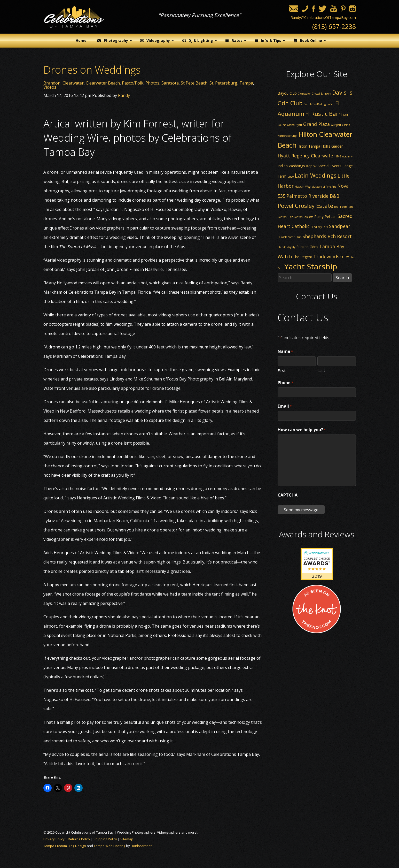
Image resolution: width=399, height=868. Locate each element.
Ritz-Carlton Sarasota (300, 217)
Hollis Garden (332, 146)
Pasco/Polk (133, 83)
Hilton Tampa (309, 146)
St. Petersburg (223, 83)
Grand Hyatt (295, 125)
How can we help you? (302, 430)
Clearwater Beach (103, 83)
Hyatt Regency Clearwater (306, 156)
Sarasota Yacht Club (290, 237)
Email (285, 406)
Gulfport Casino (340, 125)
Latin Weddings (316, 175)
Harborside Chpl (287, 136)
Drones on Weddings (92, 70)
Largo (291, 177)
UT (343, 257)
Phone (285, 383)
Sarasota (170, 83)
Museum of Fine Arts (324, 187)
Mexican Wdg (303, 187)
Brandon (52, 83)
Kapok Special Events (324, 166)
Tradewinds (326, 256)
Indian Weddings (291, 166)
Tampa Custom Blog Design (65, 846)
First (282, 370)
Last (321, 370)
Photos (152, 83)
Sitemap (127, 839)
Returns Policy (79, 839)
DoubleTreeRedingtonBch (319, 104)
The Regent (303, 257)
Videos (50, 87)
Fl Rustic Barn (324, 113)
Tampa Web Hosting (109, 846)
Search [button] (342, 278)
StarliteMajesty (287, 247)
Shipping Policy (105, 839)
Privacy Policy (54, 839)
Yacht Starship (311, 266)
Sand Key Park (319, 227)
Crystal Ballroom (321, 94)
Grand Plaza (316, 124)
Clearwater (73, 83)
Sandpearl (340, 226)
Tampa (246, 83)
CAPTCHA (288, 495)
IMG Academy (344, 156)
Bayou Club (287, 93)
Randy (124, 95)
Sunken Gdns (307, 247)
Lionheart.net (141, 846)
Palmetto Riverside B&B (313, 196)
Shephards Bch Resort (327, 236)
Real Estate (341, 207)
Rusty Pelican (325, 216)
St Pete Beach (194, 83)
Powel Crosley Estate (305, 205)
